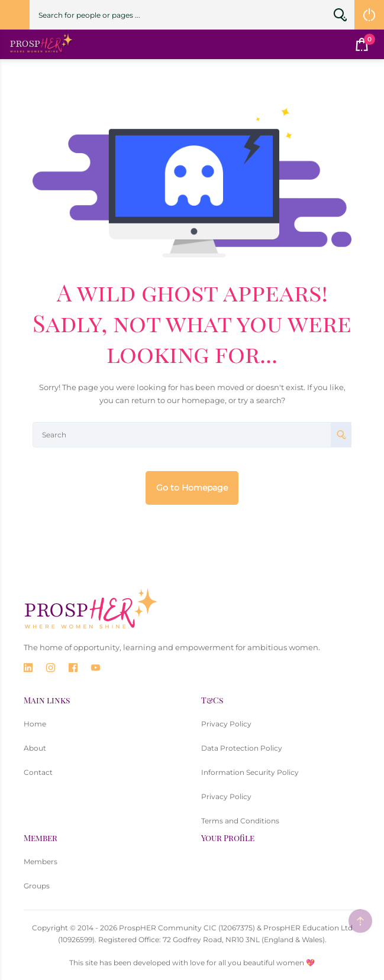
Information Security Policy (250, 772)
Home (35, 724)
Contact (38, 772)
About (35, 748)
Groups (37, 886)
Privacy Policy (226, 724)
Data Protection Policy (242, 748)
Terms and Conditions (240, 821)
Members (41, 861)
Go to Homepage (192, 488)
